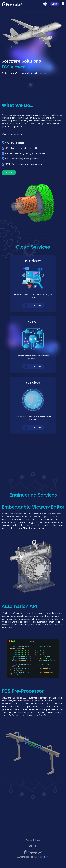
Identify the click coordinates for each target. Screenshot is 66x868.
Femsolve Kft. (42, 857)
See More (9, 173)
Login (54, 4)
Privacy (37, 840)
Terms (29, 840)
